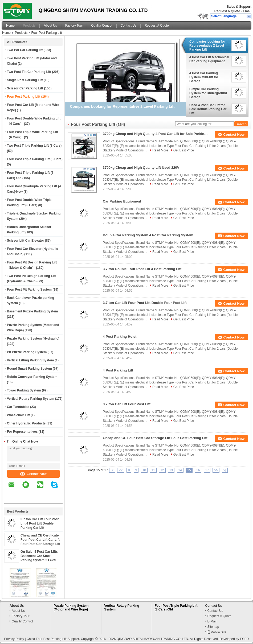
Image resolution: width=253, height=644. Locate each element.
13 (171, 470)
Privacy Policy (14, 639)
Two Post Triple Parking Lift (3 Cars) (34, 146)
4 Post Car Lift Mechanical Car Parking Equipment (209, 59)
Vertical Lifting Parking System (30, 360)
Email (247, 11)
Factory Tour (74, 26)
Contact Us (128, 26)
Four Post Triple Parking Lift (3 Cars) (35, 159)
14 (180, 470)
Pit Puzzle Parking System (27, 352)
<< (121, 470)
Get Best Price (184, 150)
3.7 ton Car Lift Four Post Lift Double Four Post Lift (145, 303)
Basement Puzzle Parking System (32, 311)
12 (162, 470)
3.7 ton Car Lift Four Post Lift (127, 404)
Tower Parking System (24, 390)
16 (198, 470)
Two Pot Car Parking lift (25, 50)
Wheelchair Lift (18, 415)
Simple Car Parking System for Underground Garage (208, 93)
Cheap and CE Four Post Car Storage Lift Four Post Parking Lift (155, 438)
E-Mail (212, 621)
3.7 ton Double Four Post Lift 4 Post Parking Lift (142, 269)
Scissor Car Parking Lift (25, 88)
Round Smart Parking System (29, 369)
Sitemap (213, 627)
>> (216, 470)
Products (29, 26)
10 (144, 470)
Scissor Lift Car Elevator (25, 241)
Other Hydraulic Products (26, 423)
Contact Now (33, 474)
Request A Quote (227, 11)
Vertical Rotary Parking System (30, 399)
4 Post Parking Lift (118, 370)
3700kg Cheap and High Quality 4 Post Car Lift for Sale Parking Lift (156, 134)
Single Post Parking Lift (25, 80)
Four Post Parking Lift (24, 97)
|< (112, 470)
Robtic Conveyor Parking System (32, 377)
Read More (160, 150)
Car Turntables (18, 407)
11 (153, 470)
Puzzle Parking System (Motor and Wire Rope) (71, 608)
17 (207, 470)
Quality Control (102, 26)
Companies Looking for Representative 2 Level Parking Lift (207, 46)
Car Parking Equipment (122, 201)
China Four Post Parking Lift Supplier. (54, 639)
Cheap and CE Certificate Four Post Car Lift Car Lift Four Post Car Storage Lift (40, 540)
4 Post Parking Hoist (120, 337)
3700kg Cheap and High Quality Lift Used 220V (141, 168)
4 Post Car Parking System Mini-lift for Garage (204, 77)
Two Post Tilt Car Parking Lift (29, 72)
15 (189, 470)
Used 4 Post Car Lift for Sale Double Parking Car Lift (208, 109)
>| (225, 470)
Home (10, 26)
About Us (50, 26)
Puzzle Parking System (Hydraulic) (33, 338)
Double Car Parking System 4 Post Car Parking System (148, 235)
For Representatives (22, 432)
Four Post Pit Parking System (29, 290)
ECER (244, 639)
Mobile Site (217, 632)
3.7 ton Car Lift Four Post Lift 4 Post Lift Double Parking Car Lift (40, 523)
